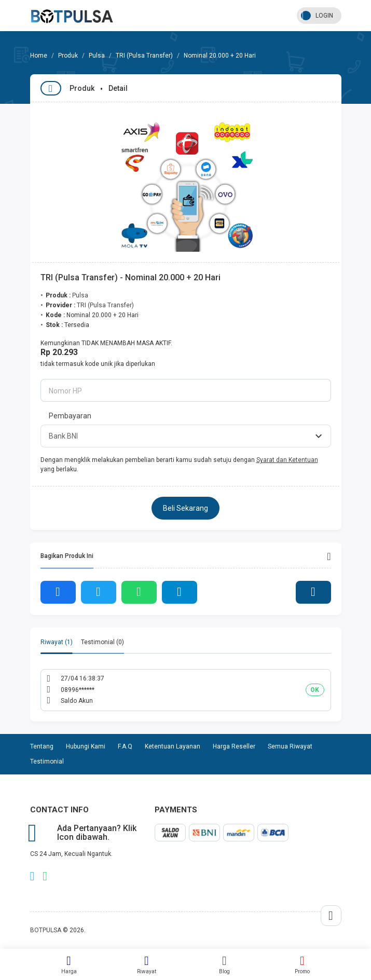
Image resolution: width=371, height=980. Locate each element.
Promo (303, 964)
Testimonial (47, 761)
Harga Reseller (234, 746)
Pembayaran (70, 416)
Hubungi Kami (86, 746)
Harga (69, 964)
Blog (225, 964)
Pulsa (97, 56)
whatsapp (45, 876)
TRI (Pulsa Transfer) (144, 56)
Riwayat (147, 964)
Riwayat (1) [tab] (57, 642)
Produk (68, 56)
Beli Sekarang (185, 508)
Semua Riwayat (290, 746)
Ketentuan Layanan (173, 746)
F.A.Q (125, 746)
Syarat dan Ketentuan (287, 460)
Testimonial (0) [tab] (102, 642)
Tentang (42, 746)
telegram (32, 876)
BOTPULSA (46, 930)
